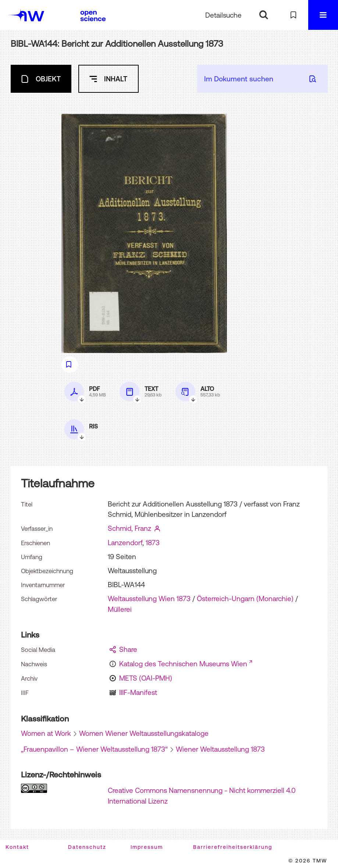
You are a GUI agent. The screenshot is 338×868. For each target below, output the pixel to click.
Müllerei (120, 609)
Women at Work (46, 733)
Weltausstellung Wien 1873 (149, 599)
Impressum (147, 847)
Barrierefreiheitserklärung (233, 847)
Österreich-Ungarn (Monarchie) (245, 599)
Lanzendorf (125, 543)
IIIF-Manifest (138, 692)
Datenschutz (87, 847)
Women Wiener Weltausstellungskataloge (144, 733)
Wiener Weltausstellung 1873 (220, 749)
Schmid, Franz (129, 528)
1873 (153, 543)
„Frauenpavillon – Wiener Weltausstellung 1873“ (94, 749)
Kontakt (17, 847)
